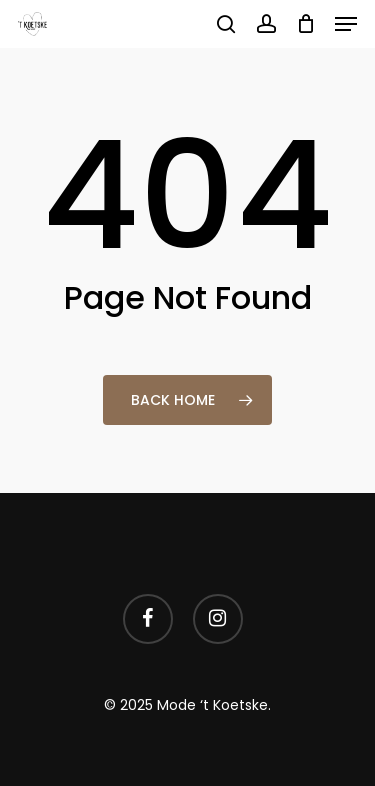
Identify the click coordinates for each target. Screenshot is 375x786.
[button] (346, 24)
